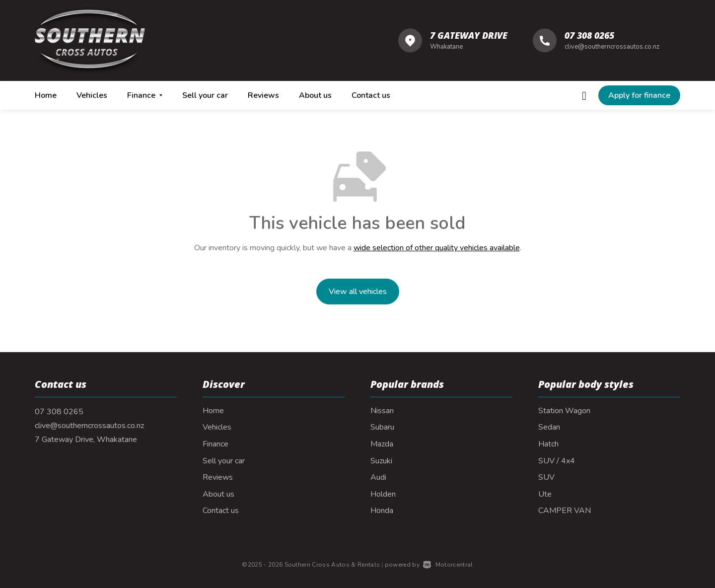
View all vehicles (358, 292)
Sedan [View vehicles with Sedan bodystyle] (549, 427)
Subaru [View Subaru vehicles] (382, 427)
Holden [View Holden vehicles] (383, 494)
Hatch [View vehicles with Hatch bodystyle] (548, 444)
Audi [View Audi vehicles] (378, 477)
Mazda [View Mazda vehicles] (382, 444)
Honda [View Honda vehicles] (382, 511)
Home (46, 95)
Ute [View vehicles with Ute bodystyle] (545, 494)
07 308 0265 (589, 35)
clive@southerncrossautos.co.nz (612, 47)
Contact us (371, 95)
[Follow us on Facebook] (584, 95)
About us (315, 95)
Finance (215, 444)
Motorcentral (448, 565)
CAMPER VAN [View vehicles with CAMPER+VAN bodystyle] (565, 511)
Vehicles (92, 95)
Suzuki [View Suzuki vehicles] (381, 461)
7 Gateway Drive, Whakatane (86, 440)
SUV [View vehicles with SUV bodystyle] (546, 477)
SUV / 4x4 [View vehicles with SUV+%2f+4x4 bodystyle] (557, 461)
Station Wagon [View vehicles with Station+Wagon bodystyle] (564, 411)
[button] (639, 95)
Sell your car (205, 95)
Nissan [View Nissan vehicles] (382, 411)
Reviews (263, 95)
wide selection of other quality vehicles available (437, 248)
